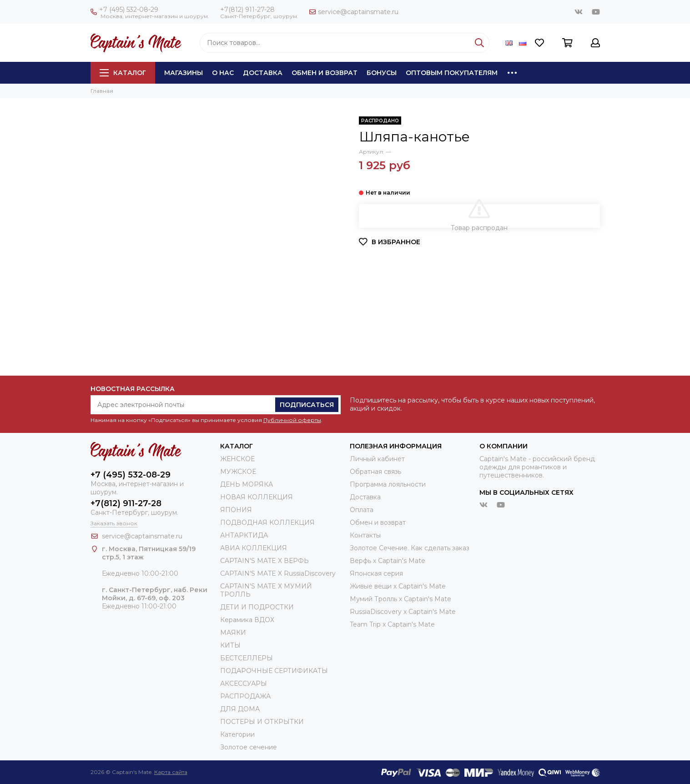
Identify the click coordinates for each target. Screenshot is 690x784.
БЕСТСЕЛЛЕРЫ (247, 658)
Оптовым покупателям (452, 73)
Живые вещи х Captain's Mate (398, 586)
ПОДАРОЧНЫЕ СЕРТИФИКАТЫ (274, 671)
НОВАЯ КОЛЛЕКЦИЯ (257, 497)
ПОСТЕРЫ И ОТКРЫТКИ (262, 722)
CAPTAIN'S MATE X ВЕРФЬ (264, 561)
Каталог (123, 73)
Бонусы (382, 73)
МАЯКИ (233, 633)
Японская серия (376, 573)
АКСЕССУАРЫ (244, 683)
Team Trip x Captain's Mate (392, 624)
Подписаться (307, 405)
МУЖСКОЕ (238, 472)
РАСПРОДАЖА (245, 696)
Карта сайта (171, 772)
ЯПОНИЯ (236, 510)
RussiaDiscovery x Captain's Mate (403, 612)
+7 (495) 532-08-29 (124, 10)
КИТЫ (230, 645)
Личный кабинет (377, 459)
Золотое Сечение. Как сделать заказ (410, 548)
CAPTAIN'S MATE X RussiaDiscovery (278, 573)
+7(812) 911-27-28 (247, 10)
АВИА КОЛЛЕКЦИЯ (254, 548)
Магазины (184, 73)
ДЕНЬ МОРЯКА (247, 484)
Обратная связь (375, 472)
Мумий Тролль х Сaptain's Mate (400, 599)
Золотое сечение (249, 747)
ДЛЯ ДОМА (240, 709)
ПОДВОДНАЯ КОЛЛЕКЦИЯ (267, 523)
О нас (223, 73)
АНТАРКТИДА (244, 535)
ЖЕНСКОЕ (237, 459)
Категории (237, 734)
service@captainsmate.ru (354, 12)
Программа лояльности (388, 484)
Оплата (362, 510)
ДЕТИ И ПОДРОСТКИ (257, 607)
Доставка (263, 73)
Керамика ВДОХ (247, 620)
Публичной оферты (292, 420)
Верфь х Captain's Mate (388, 561)
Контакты (365, 535)
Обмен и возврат (325, 73)
